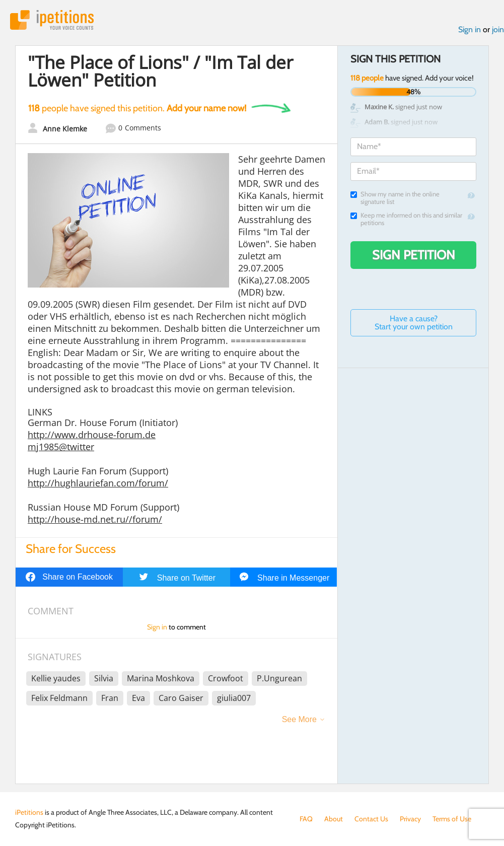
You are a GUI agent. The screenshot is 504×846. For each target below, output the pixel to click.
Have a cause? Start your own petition (414, 323)
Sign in (470, 29)
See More (299, 719)
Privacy (410, 819)
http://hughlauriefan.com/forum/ (98, 483)
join (498, 29)
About (334, 819)
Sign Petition (414, 255)
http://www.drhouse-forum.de (92, 435)
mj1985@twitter (61, 447)
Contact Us (371, 819)
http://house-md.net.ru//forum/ (95, 519)
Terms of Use (452, 819)
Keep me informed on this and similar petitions (406, 219)
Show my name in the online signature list (395, 198)
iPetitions (52, 20)
